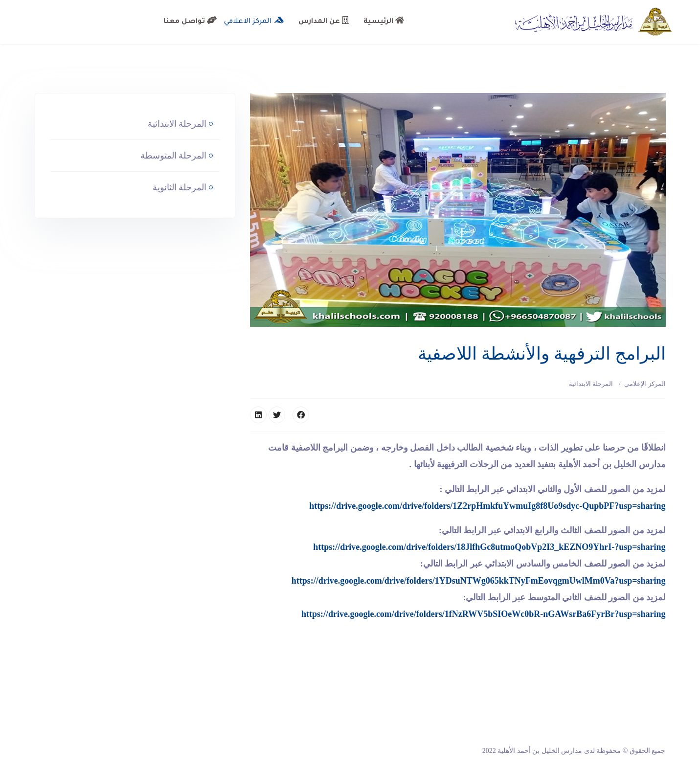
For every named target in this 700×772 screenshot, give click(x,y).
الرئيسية (384, 21)
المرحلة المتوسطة (175, 156)
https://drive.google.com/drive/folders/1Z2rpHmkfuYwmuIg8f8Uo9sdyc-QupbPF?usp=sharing (487, 506)
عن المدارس (324, 21)
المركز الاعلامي (254, 21)
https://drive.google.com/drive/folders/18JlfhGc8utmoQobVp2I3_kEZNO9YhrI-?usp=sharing (489, 547)
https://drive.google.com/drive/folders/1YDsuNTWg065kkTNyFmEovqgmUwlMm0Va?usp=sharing (479, 581)
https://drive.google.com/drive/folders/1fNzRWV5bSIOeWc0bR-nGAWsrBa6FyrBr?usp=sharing (484, 614)
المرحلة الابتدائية (591, 384)
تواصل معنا (190, 21)
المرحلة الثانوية (181, 187)
